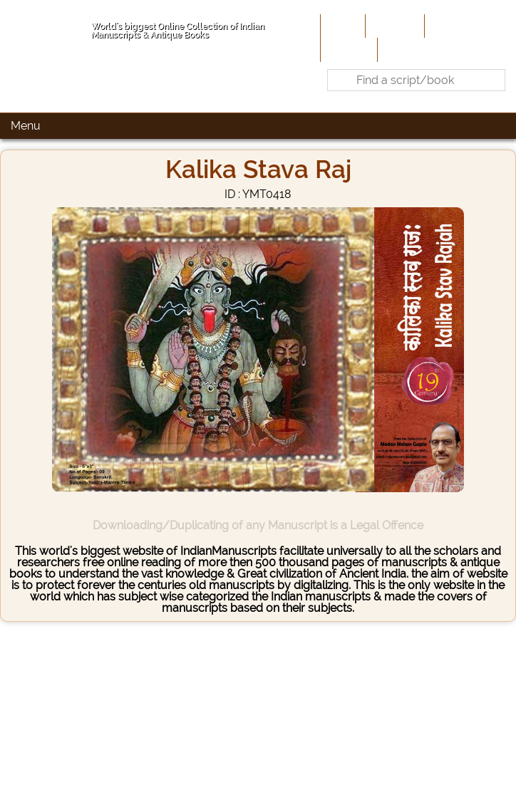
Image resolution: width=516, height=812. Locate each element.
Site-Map (347, 49)
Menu (26, 126)
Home (341, 26)
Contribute (456, 26)
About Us (393, 26)
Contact (402, 49)
